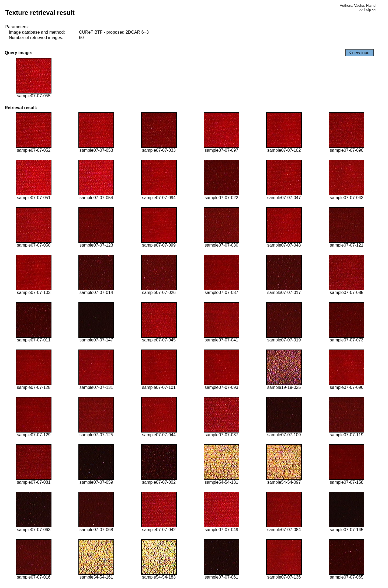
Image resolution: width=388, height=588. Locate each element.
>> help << (368, 10)
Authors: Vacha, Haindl (358, 6)
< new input (359, 53)
